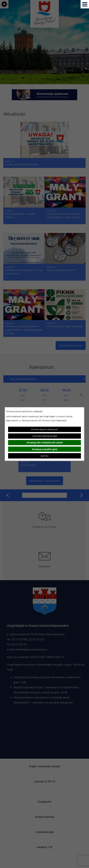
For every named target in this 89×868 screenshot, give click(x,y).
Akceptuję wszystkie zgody (45, 449)
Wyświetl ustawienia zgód (45, 436)
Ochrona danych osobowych (44, 429)
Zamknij (44, 456)
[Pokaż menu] (85, 4)
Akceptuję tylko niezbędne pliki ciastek (45, 443)
